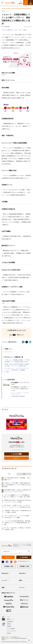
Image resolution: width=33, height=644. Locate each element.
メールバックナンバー (16, 450)
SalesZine (23, 573)
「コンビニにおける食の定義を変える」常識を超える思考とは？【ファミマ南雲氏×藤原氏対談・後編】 (18, 523)
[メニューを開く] (2, 2)
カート (16, 30)
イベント (23, 588)
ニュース (5, 581)
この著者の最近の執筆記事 (18, 396)
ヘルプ (8, 617)
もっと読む (6, 372)
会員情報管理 (10, 622)
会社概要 (9, 626)
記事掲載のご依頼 (24, 566)
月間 (24, 474)
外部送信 (9, 633)
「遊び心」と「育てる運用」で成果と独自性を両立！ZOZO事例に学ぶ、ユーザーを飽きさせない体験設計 (17, 485)
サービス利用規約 (11, 629)
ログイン (16, 458)
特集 (4, 588)
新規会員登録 (16, 454)
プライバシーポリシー (12, 631)
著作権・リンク (10, 619)
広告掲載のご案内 (9, 566)
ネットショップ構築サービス (8, 30)
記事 (21, 581)
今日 (9, 474)
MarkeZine (6, 573)
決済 (20, 30)
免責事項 (9, 624)
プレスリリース (9, 352)
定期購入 (25, 30)
